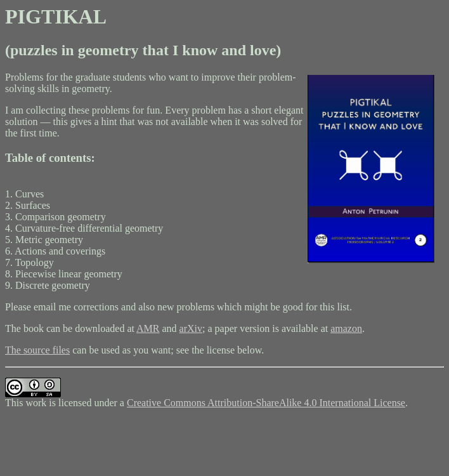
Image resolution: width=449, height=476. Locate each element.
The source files (37, 350)
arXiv (191, 328)
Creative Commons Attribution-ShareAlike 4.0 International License (266, 403)
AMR (148, 328)
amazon (346, 328)
